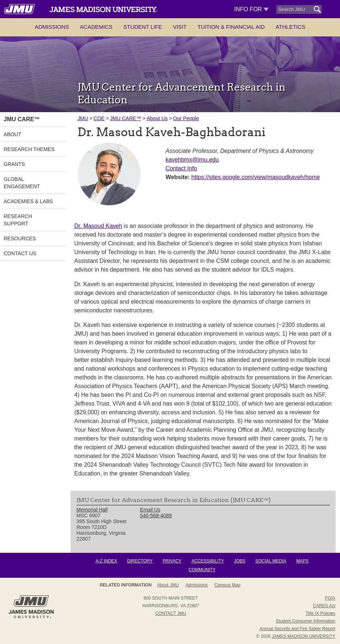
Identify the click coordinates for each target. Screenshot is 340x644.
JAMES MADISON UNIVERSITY (303, 636)
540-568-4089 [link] (156, 515)
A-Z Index (106, 561)
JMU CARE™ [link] (22, 119)
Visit (180, 27)
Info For (251, 9)
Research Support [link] (18, 220)
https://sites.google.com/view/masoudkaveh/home (256, 177)
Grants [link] (14, 164)
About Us (157, 118)
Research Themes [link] (29, 149)
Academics (96, 27)
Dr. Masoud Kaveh (98, 226)
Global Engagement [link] (22, 183)
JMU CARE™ (126, 118)
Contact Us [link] (20, 253)
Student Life (143, 27)
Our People (186, 118)
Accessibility (208, 561)
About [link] (12, 134)
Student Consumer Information (306, 621)
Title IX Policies (320, 613)
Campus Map (227, 585)
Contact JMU (171, 613)
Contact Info (181, 168)
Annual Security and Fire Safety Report (297, 629)
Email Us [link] (150, 510)
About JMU (168, 585)
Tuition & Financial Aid (231, 27)
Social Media (271, 561)
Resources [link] (20, 238)
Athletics (290, 27)
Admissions (52, 27)
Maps (303, 561)
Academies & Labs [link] (28, 201)
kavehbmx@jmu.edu (192, 160)
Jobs (240, 561)
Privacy (172, 561)
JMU (83, 118)
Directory (140, 561)
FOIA (330, 598)
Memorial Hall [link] (92, 510)
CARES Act (324, 606)
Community (202, 570)
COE (99, 118)
